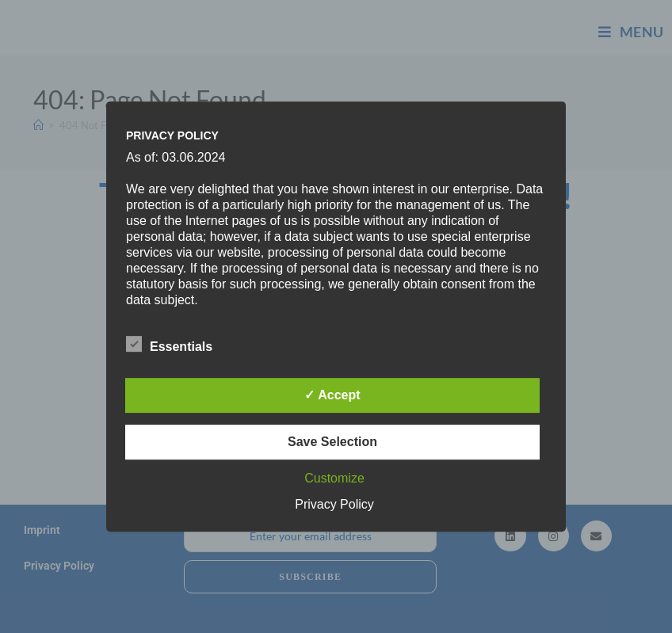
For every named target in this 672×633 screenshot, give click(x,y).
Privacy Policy (334, 504)
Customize (334, 478)
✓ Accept (332, 395)
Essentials (169, 344)
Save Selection (332, 442)
